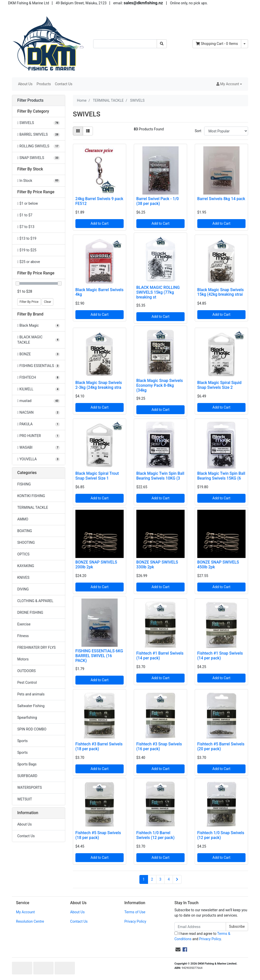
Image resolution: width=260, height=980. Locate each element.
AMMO (23, 519)
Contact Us (64, 84)
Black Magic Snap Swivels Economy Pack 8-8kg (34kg (160, 385)
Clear (47, 302)
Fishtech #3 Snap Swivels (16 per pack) (159, 746)
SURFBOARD (27, 776)
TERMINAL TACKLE (33, 508)
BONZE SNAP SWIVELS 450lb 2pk (218, 565)
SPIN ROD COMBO (32, 729)
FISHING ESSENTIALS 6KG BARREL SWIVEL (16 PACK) (99, 656)
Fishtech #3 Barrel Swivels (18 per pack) (99, 746)
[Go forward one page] (177, 880)
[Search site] (162, 44)
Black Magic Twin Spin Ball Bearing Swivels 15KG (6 (221, 476)
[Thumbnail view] (78, 131)
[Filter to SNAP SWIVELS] (39, 158)
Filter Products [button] (30, 100)
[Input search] (125, 44)
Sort (198, 131)
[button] (229, 84)
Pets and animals (31, 694)
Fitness (23, 636)
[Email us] (178, 950)
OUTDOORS (26, 671)
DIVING (23, 589)
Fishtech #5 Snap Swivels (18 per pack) (98, 835)
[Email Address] (200, 927)
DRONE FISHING (30, 612)
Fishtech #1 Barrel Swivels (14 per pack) (160, 656)
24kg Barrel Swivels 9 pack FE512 (99, 201)
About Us (25, 84)
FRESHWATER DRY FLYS (36, 647)
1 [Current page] (144, 879)
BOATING (25, 531)
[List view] (88, 131)
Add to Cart (100, 223)
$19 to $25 (27, 250)
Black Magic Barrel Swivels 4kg (99, 292)
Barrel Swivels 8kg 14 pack (221, 199)
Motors (23, 659)
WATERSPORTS (30, 787)
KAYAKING (26, 566)
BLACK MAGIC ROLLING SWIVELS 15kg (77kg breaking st (158, 292)
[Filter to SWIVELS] (39, 123)
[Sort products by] (226, 131)
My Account (25, 912)
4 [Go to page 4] (169, 879)
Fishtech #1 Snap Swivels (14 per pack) (220, 656)
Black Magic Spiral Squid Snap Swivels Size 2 (219, 385)
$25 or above (29, 262)
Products (44, 84)
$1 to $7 (25, 215)
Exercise (24, 624)
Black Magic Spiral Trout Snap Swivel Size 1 (97, 476)
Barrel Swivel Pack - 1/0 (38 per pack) (158, 201)
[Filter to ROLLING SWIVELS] (39, 146)
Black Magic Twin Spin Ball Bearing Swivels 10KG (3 (160, 476)
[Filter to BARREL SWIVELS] (39, 135)
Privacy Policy (135, 921)
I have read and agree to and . (202, 936)
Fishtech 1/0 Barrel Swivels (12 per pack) (156, 835)
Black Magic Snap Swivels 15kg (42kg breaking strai (221, 292)
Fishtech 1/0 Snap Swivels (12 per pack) (221, 835)
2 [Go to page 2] (152, 879)
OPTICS (23, 554)
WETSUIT (25, 799)
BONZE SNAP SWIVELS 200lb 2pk (96, 565)
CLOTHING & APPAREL (35, 601)
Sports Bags (27, 764)
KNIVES (23, 577)
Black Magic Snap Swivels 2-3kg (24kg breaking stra (99, 385)
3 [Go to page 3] (160, 879)
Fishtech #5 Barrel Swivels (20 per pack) (221, 746)
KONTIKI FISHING (31, 496)
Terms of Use (135, 912)
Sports (22, 741)
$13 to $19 (27, 238)
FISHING (24, 484)
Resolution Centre (30, 921)
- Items (217, 44)
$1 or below (28, 203)
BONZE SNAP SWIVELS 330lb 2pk (157, 565)
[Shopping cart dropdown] (245, 44)
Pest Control (27, 682)
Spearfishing (27, 717)
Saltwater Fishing (31, 706)
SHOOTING (26, 542)
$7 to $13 (26, 227)
